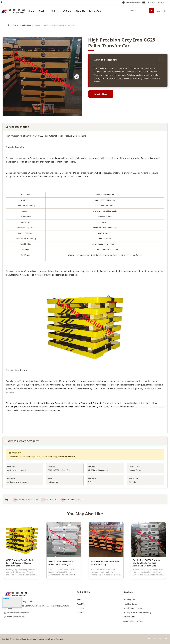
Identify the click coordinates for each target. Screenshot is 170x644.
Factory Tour (95, 11)
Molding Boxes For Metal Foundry (137, 613)
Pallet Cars (26, 25)
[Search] (151, 10)
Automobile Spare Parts (133, 621)
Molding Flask (129, 617)
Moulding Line (129, 600)
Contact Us (81, 613)
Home (31, 11)
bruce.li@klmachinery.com (157, 2)
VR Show (67, 11)
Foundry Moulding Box (133, 608)
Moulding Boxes (130, 604)
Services (43, 11)
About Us (80, 11)
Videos (55, 11)
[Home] (9, 25)
